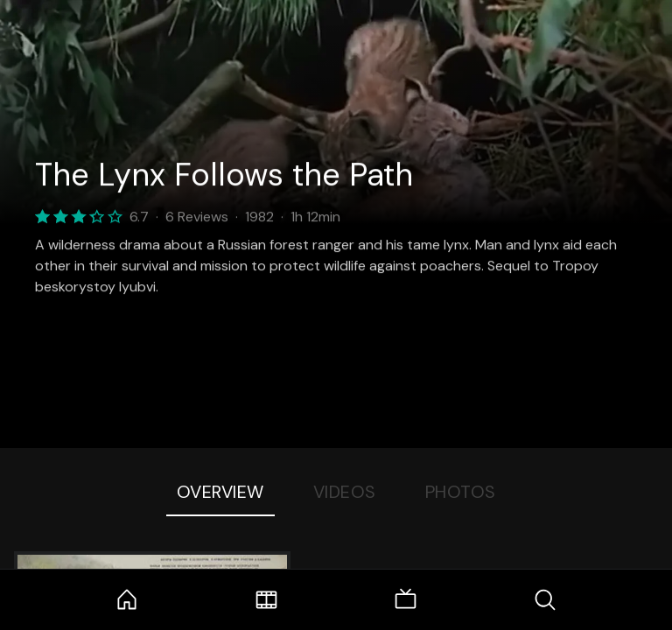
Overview (220, 492)
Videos (345, 492)
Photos (461, 492)
